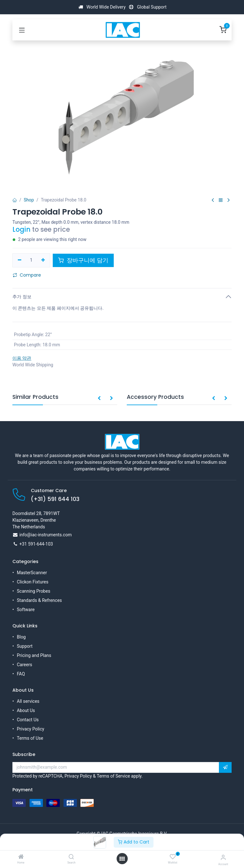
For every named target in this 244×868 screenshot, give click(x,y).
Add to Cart (134, 842)
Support (25, 646)
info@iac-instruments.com (46, 535)
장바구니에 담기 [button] (83, 260)
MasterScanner (32, 573)
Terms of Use (30, 738)
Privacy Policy (30, 729)
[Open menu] (122, 859)
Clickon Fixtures (33, 582)
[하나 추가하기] (43, 260)
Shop (29, 200)
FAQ (21, 674)
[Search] (71, 857)
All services (28, 701)
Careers (24, 665)
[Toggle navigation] (22, 30)
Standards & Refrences (39, 600)
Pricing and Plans (34, 655)
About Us (26, 710)
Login (21, 229)
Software (26, 610)
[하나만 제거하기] (20, 260)
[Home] (21, 857)
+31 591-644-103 (36, 544)
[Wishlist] (173, 857)
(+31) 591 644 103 (55, 499)
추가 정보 (22, 297)
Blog (21, 637)
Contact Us (28, 720)
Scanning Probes (34, 591)
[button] (99, 399)
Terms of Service (113, 776)
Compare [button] (27, 275)
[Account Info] (223, 857)
